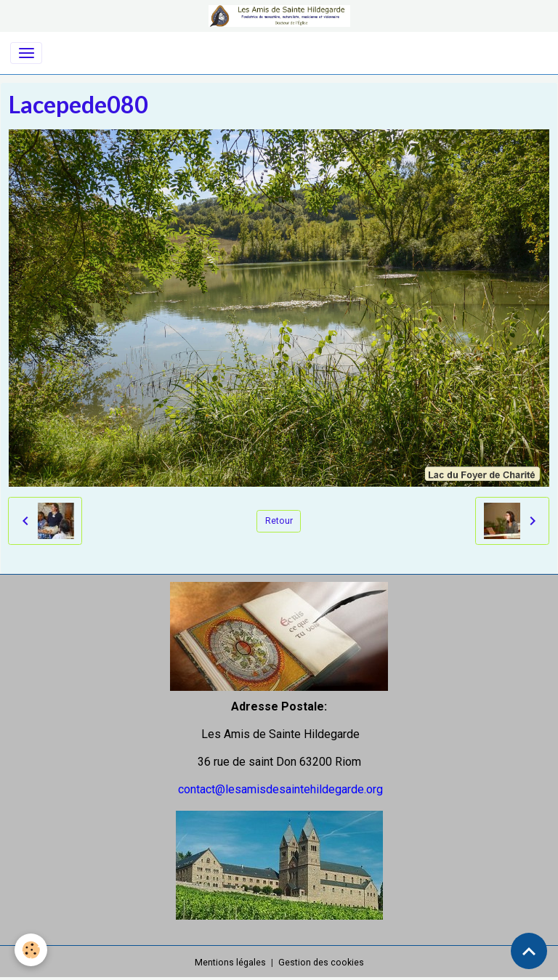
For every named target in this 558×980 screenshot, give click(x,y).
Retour (279, 521)
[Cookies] (31, 950)
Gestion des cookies (321, 963)
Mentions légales (230, 963)
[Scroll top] (529, 951)
